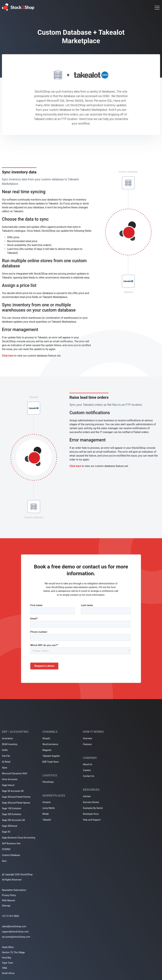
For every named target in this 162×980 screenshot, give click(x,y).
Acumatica (7, 738)
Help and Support (92, 820)
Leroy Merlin (49, 808)
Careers (87, 770)
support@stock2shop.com (15, 932)
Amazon (47, 802)
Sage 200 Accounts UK (13, 820)
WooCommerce (50, 744)
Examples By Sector (93, 808)
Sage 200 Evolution (12, 814)
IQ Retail (6, 762)
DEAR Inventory (10, 744)
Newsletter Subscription (14, 890)
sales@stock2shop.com (14, 926)
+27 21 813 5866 (10, 916)
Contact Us (89, 776)
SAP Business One (11, 843)
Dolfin (5, 750)
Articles (87, 796)
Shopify (46, 738)
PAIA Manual (8, 900)
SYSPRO (6, 849)
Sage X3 (6, 832)
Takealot (47, 820)
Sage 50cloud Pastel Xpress (16, 803)
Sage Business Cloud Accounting (19, 838)
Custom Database (11, 855)
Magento (47, 750)
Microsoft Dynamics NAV (15, 773)
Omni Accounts (10, 779)
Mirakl (46, 814)
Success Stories (91, 802)
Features (87, 744)
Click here (8, 356)
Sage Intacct (8, 785)
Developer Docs (91, 814)
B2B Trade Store (51, 762)
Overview (88, 738)
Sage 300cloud (9, 826)
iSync (5, 768)
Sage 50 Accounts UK (13, 791)
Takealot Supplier (51, 756)
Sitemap (6, 906)
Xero (4, 861)
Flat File (6, 756)
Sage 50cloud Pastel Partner (16, 797)
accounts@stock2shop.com (16, 937)
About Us (88, 764)
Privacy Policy (9, 895)
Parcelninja (48, 782)
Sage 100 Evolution (12, 808)
